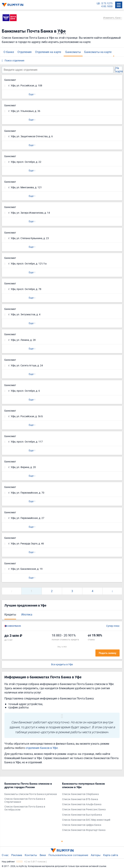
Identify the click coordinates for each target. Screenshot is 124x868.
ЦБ (98, 3)
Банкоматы (73, 52)
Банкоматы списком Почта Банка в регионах (31, 794)
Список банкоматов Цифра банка (82, 825)
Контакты (31, 855)
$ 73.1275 (107, 3)
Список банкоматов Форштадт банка (84, 830)
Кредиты (10, 614)
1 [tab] (62, 841)
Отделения (25, 52)
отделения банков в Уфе (42, 748)
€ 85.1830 (107, 6)
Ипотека (27, 614)
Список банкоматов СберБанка (80, 794)
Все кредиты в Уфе (62, 665)
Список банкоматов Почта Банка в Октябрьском (25, 808)
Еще (31, 94)
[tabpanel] (31, 797)
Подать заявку (108, 653)
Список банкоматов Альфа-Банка (82, 804)
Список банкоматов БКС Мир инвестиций (86, 820)
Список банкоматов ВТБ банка (80, 799)
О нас (5, 855)
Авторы (96, 855)
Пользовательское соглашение (68, 855)
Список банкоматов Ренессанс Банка (84, 809)
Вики (43, 855)
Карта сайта (111, 855)
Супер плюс (113, 626)
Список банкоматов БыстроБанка (82, 815)
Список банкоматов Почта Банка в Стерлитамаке (25, 800)
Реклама (17, 855)
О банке (9, 52)
